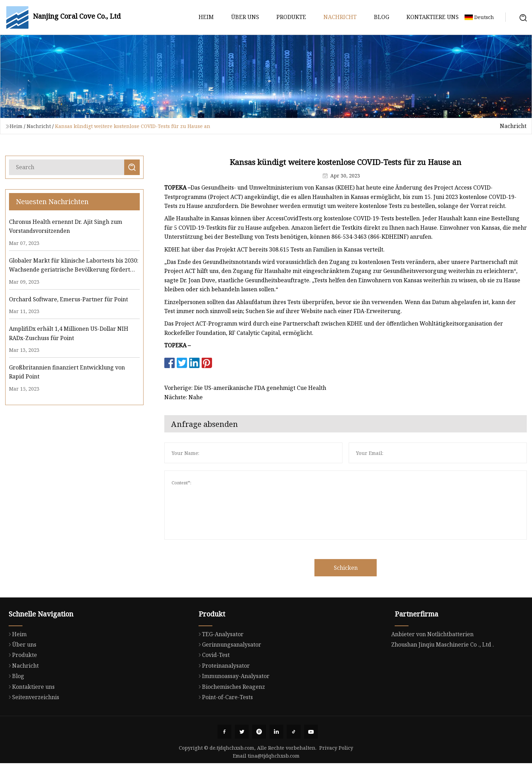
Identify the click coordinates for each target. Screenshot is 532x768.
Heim (206, 17)
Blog (382, 17)
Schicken (363, 568)
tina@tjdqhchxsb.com (274, 756)
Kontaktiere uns (433, 17)
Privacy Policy (336, 748)
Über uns (245, 17)
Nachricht (340, 17)
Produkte (291, 17)
